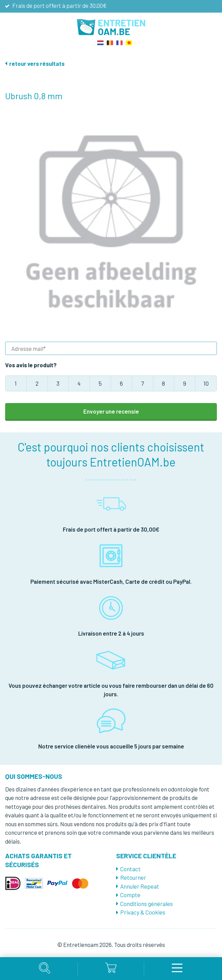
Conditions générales (147, 904)
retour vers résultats (37, 63)
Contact (130, 869)
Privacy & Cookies (143, 912)
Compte (130, 895)
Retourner (133, 877)
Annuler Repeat (140, 886)
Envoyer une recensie (111, 411)
